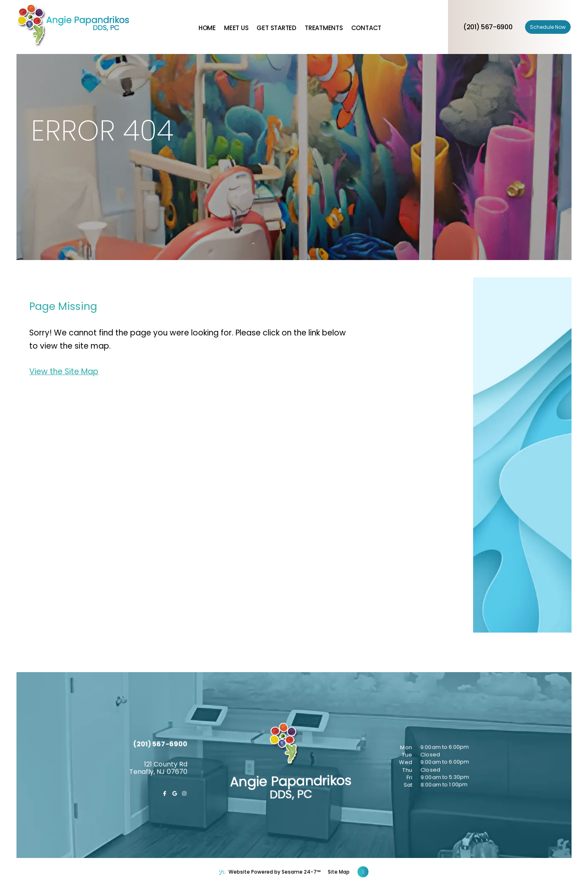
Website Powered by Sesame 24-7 (270, 872)
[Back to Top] (363, 872)
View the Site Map (64, 372)
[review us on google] (198, 830)
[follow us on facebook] (189, 828)
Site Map (339, 872)
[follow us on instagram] (207, 831)
